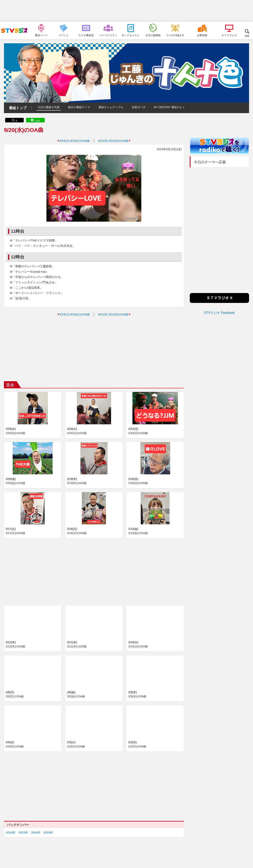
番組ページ (41, 35)
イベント (64, 35)
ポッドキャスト (131, 35)
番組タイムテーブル (111, 107)
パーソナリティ (108, 35)
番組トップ (18, 108)
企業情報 (202, 35)
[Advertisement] (126, 11)
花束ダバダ (139, 107)
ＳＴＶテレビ (229, 35)
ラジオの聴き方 (175, 35)
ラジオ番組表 (86, 35)
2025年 (23, 833)
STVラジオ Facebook (219, 313)
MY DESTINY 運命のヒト (169, 107)
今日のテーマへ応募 (210, 162)
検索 (247, 36)
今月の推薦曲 (153, 35)
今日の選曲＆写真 (49, 107)
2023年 (48, 833)
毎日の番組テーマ (79, 107)
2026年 (11, 833)
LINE (37, 121)
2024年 (36, 833)
